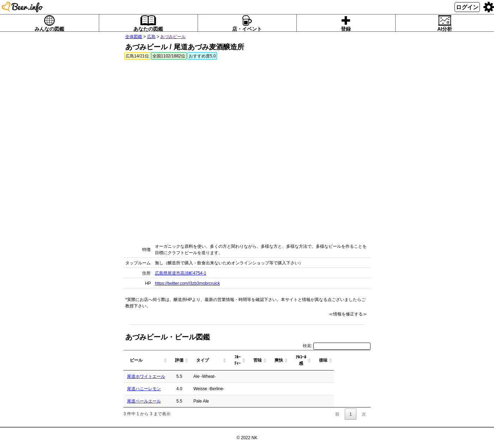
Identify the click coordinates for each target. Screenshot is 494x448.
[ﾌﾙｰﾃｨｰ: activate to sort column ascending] (274, 360)
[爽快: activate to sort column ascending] (315, 360)
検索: (337, 346)
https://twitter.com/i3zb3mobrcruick (187, 283)
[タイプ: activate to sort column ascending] (240, 360)
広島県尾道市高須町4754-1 (180, 273)
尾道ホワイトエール (146, 376)
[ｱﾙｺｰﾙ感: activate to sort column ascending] (338, 360)
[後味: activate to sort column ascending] (360, 360)
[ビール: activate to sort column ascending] (159, 360)
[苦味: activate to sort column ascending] (294, 360)
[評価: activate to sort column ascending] (205, 360)
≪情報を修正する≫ (348, 314)
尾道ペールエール (144, 401)
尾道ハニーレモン (144, 389)
